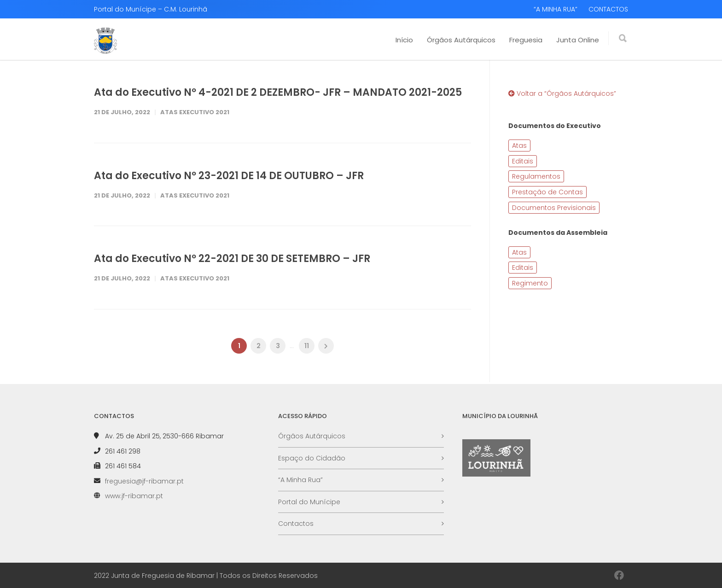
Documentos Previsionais (554, 208)
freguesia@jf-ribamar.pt (144, 481)
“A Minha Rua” (300, 480)
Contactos (296, 524)
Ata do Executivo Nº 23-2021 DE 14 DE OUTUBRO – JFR (229, 176)
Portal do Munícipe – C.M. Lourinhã (151, 9)
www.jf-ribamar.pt (134, 496)
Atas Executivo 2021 (195, 112)
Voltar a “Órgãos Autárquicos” (562, 93)
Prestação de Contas (547, 192)
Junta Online (578, 40)
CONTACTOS (608, 9)
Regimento (530, 283)
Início (404, 40)
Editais (523, 161)
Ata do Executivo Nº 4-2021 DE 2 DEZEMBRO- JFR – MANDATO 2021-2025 (278, 92)
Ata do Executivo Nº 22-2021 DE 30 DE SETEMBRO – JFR (232, 259)
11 (307, 346)
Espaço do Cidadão (312, 458)
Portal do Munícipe (309, 502)
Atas (519, 146)
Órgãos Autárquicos (461, 40)
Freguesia (526, 40)
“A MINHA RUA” (556, 9)
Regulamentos (536, 176)
